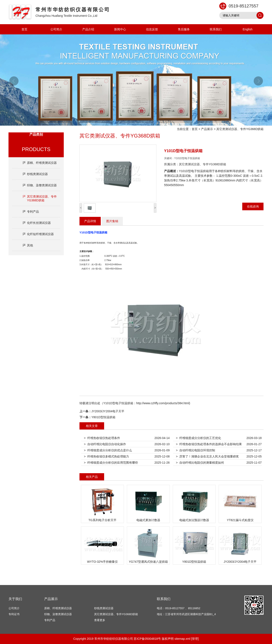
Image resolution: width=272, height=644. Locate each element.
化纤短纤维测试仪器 (40, 234)
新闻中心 (120, 29)
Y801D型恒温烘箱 (103, 417)
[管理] (195, 639)
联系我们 (216, 29)
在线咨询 (253, 206)
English (248, 29)
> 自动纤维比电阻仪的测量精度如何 (200, 463)
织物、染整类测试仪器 (42, 185)
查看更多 (100, 620)
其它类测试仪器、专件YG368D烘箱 (240, 129)
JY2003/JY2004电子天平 (108, 411)
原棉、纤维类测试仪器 (42, 163)
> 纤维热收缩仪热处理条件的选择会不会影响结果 (209, 444)
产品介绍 (88, 29)
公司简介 (56, 29)
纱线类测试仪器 (37, 174)
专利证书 (14, 614)
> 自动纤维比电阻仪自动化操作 (105, 444)
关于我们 (15, 599)
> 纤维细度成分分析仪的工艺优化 (198, 438)
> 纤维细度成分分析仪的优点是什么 (108, 450)
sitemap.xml (182, 639)
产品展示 (207, 129)
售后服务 (184, 29)
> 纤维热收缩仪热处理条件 (102, 438)
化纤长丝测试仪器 (39, 223)
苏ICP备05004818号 (147, 639)
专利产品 (33, 212)
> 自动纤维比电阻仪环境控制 (195, 450)
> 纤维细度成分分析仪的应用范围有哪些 (111, 463)
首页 (24, 29)
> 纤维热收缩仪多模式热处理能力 (106, 456)
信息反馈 (152, 29)
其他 (30, 245)
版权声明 (168, 639)
